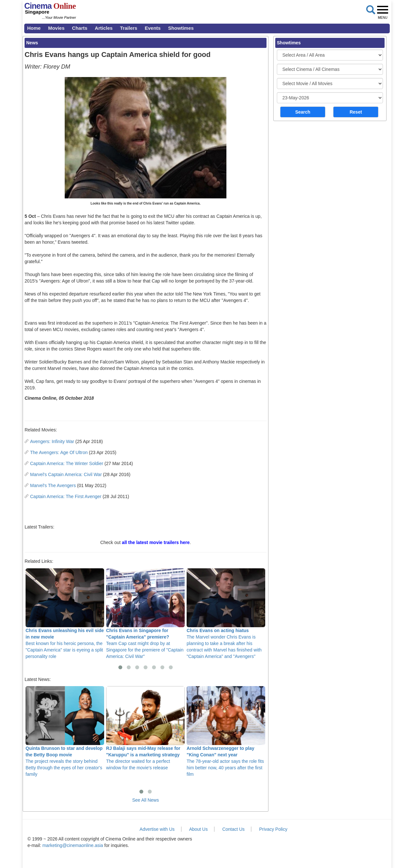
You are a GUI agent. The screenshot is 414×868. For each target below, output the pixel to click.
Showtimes (181, 28)
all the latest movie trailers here (156, 542)
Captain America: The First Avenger (66, 496)
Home (34, 28)
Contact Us (233, 829)
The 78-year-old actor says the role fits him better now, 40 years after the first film (226, 731)
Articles (104, 28)
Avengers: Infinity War (52, 441)
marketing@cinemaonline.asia (73, 845)
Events (153, 28)
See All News (146, 800)
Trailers (129, 28)
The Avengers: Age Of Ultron (59, 452)
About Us (199, 829)
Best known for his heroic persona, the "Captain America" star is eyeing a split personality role (65, 614)
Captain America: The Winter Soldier (67, 463)
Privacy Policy (273, 829)
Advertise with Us (157, 829)
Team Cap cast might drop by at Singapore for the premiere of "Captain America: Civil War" (145, 614)
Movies (56, 28)
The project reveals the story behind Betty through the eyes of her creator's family (65, 731)
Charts (80, 28)
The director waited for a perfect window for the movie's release (145, 728)
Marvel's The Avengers (53, 485)
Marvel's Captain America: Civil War (66, 474)
